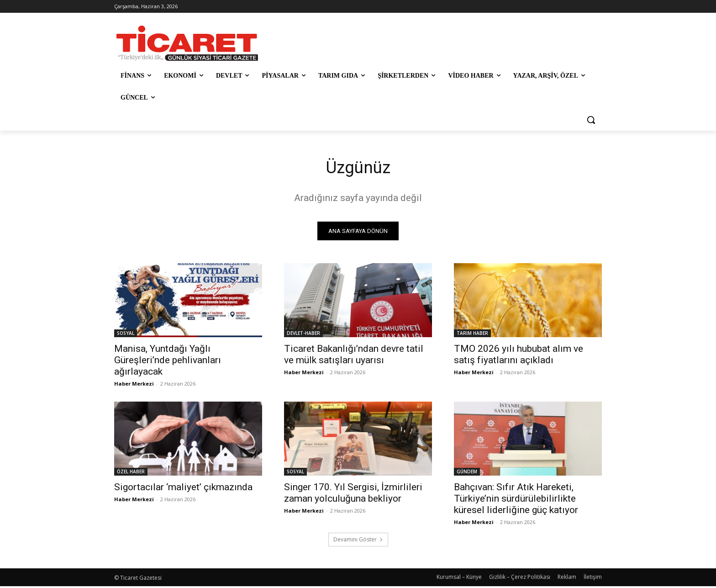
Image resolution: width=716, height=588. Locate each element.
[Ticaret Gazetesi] (187, 43)
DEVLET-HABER (303, 335)
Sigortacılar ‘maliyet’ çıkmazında (183, 489)
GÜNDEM (467, 473)
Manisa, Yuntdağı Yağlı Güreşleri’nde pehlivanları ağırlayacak (168, 362)
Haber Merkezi (134, 385)
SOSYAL (126, 335)
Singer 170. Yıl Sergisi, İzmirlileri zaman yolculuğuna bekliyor (353, 495)
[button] (591, 120)
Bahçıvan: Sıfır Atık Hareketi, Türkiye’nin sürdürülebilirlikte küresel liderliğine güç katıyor (516, 500)
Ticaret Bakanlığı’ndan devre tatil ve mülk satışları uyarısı (354, 356)
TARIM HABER (472, 335)
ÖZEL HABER (131, 473)
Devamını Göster (358, 541)
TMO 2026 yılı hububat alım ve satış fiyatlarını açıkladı (519, 356)
